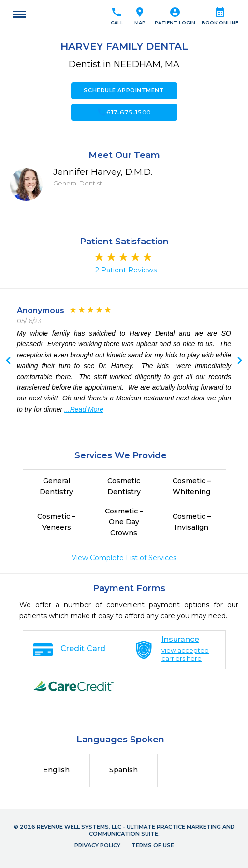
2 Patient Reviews (126, 270)
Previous (240, 361)
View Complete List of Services (124, 558)
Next (8, 361)
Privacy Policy (97, 845)
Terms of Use (153, 845)
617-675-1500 (124, 112)
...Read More (84, 409)
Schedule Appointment (124, 90)
